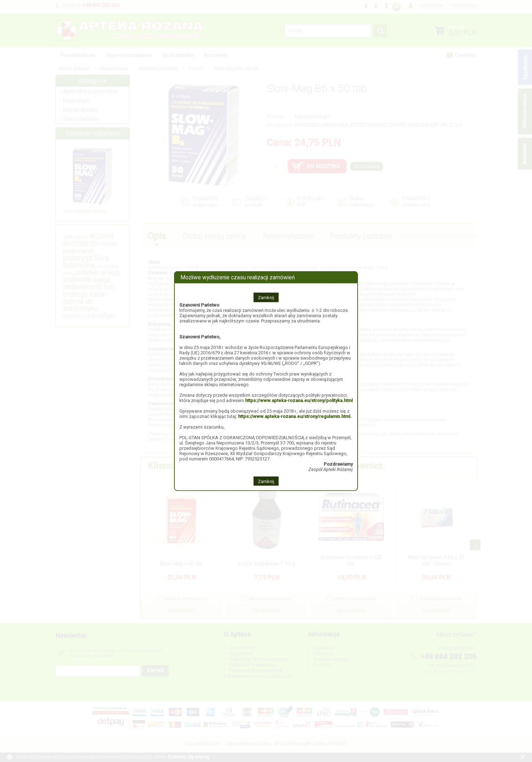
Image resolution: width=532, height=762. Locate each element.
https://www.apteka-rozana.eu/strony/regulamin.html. (295, 416)
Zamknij (266, 297)
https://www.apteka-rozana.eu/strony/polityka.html (299, 400)
